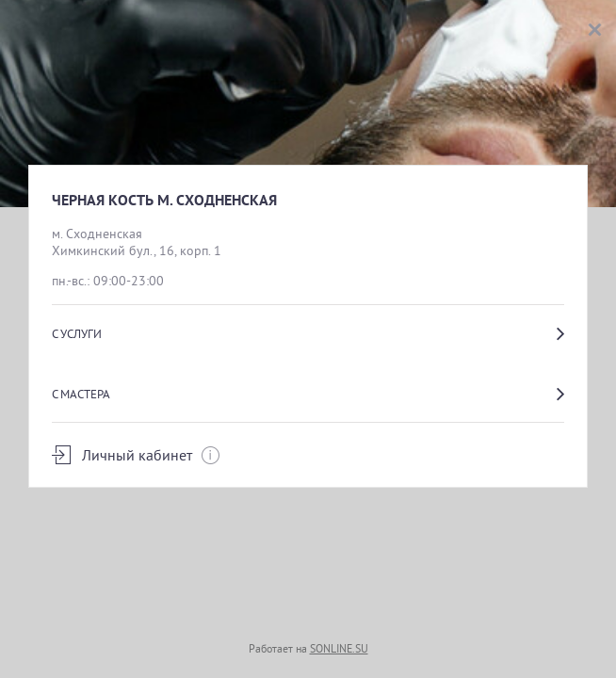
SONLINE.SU (339, 648)
